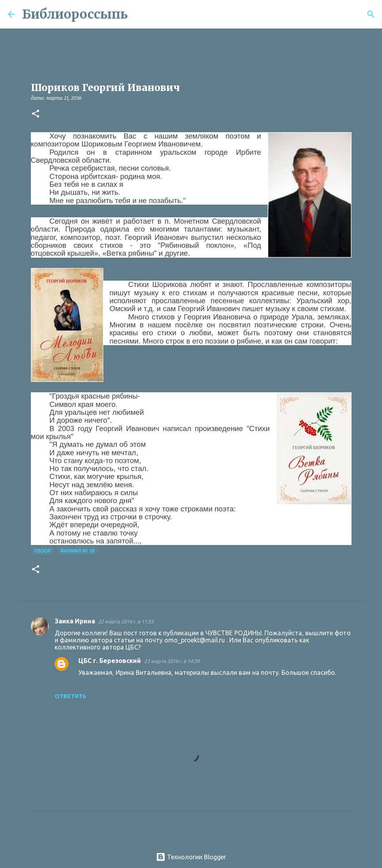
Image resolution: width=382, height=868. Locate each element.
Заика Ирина (75, 621)
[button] (36, 114)
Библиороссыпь (75, 14)
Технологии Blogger (191, 857)
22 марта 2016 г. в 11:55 (126, 621)
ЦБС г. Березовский (110, 661)
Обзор (43, 551)
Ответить (70, 696)
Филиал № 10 (77, 551)
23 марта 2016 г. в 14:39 (172, 661)
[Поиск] (139, 14)
